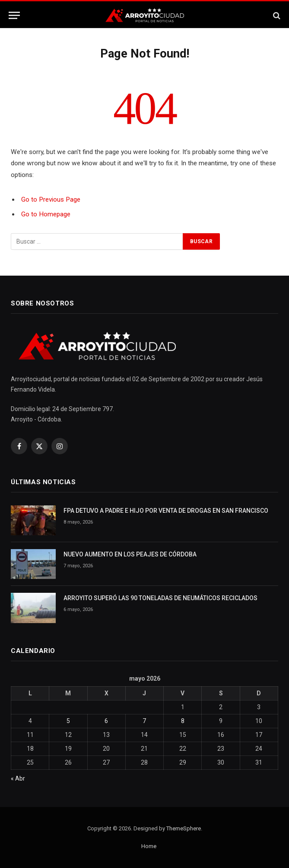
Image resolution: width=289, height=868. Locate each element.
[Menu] (14, 15)
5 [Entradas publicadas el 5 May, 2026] (68, 721)
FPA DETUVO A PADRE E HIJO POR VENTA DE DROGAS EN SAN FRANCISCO (166, 511)
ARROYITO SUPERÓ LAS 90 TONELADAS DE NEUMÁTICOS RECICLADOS (160, 598)
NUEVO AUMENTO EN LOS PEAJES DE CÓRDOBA (130, 554)
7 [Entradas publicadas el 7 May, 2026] (144, 721)
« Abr (18, 778)
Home (149, 846)
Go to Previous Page (51, 199)
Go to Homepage (46, 214)
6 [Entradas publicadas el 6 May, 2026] (106, 721)
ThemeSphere (184, 828)
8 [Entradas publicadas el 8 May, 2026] (183, 721)
